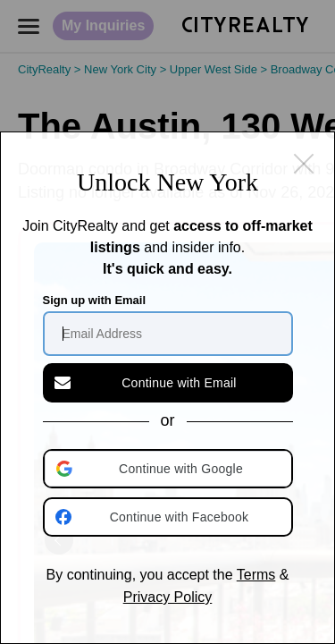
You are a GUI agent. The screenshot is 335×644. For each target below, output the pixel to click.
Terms (256, 575)
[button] (170, 469)
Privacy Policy (168, 597)
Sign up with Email (95, 300)
